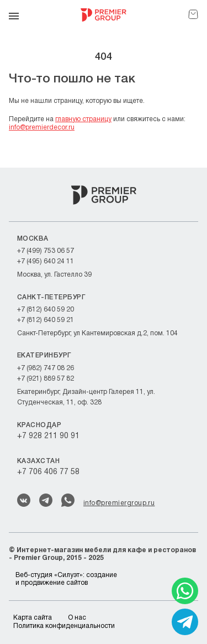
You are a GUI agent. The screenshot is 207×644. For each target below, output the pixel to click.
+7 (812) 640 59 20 (46, 310)
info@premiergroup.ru (119, 503)
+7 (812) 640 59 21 (46, 320)
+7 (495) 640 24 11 (46, 261)
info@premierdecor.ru (42, 128)
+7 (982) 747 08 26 (46, 368)
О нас (77, 618)
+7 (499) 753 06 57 (46, 251)
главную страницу (83, 119)
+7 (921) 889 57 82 (46, 379)
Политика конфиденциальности (64, 626)
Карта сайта (33, 618)
